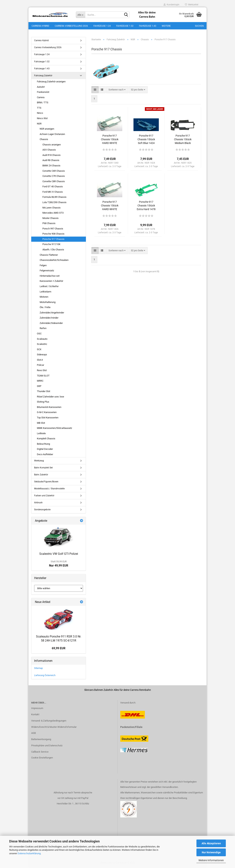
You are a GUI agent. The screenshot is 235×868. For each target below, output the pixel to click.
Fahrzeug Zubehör (43, 76)
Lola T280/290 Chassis (54, 203)
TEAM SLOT (43, 376)
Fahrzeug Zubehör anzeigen (51, 82)
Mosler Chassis (50, 219)
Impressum (37, 709)
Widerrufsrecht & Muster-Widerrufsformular (54, 727)
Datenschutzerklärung (29, 853)
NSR (39, 124)
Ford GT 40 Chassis (53, 187)
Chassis (44, 140)
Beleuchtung (43, 445)
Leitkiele (41, 434)
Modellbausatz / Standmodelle (49, 489)
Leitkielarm (45, 292)
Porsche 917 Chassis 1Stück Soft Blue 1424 (146, 140)
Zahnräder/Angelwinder (52, 313)
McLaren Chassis (51, 208)
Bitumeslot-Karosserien (49, 408)
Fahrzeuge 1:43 (148, 26)
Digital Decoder (45, 450)
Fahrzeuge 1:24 (102, 26)
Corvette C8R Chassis (54, 182)
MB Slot (41, 423)
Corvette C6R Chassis (54, 171)
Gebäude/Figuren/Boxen (46, 482)
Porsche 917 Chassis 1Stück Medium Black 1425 (183, 140)
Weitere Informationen (211, 860)
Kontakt (35, 715)
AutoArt (41, 87)
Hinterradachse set (50, 277)
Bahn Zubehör (41, 475)
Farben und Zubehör (44, 496)
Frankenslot (43, 93)
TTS (39, 109)
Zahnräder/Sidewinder (51, 324)
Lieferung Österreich (45, 676)
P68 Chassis (49, 224)
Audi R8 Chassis (51, 161)
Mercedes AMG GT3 (53, 214)
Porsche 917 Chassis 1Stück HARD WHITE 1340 (110, 140)
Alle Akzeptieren (211, 843)
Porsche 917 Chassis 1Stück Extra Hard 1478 (146, 206)
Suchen (199, 26)
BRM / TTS (43, 103)
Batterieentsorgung (41, 740)
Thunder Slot (44, 392)
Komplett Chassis (46, 439)
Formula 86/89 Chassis (54, 198)
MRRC (40, 382)
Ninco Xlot (42, 119)
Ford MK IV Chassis (53, 193)
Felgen (43, 266)
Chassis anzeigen (52, 145)
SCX (39, 350)
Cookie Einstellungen (42, 758)
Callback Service (40, 752)
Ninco (40, 114)
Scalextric (42, 345)
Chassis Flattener (49, 255)
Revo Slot (42, 371)
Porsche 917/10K (51, 245)
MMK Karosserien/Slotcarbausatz (54, 429)
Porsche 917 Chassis (53, 240)
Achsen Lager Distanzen (52, 135)
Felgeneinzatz (47, 271)
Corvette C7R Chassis (54, 177)
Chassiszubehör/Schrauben (54, 261)
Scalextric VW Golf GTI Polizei (59, 554)
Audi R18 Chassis (51, 156)
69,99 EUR (59, 649)
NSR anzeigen (47, 130)
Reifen (43, 329)
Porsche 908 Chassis (53, 234)
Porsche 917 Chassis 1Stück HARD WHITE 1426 (110, 206)
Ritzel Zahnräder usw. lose (50, 397)
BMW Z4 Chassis (51, 166)
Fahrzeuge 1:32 (125, 26)
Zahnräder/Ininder (49, 318)
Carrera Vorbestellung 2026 (71, 26)
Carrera (41, 98)
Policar (40, 366)
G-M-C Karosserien (47, 413)
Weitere (166, 26)
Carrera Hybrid (40, 26)
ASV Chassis (49, 150)
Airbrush (38, 503)
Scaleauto (42, 339)
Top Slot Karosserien (48, 418)
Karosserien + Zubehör (51, 282)
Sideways (42, 355)
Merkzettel (192, 5)
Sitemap (38, 669)
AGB (34, 734)
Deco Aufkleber (45, 455)
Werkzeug (39, 461)
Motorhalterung (48, 303)
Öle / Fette (45, 308)
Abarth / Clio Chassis (53, 250)
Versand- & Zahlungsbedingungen (49, 721)
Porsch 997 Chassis (53, 229)
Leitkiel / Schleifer (49, 287)
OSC (39, 334)
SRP (39, 387)
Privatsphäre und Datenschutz (47, 746)
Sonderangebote (42, 510)
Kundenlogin (171, 5)
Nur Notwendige (211, 852)
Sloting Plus (43, 402)
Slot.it (40, 361)
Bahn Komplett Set (43, 468)
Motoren (44, 298)
